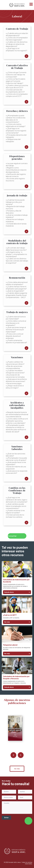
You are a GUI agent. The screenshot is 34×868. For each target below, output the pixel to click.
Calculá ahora (17, 592)
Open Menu (31, 4)
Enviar (6, 818)
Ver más (17, 622)
